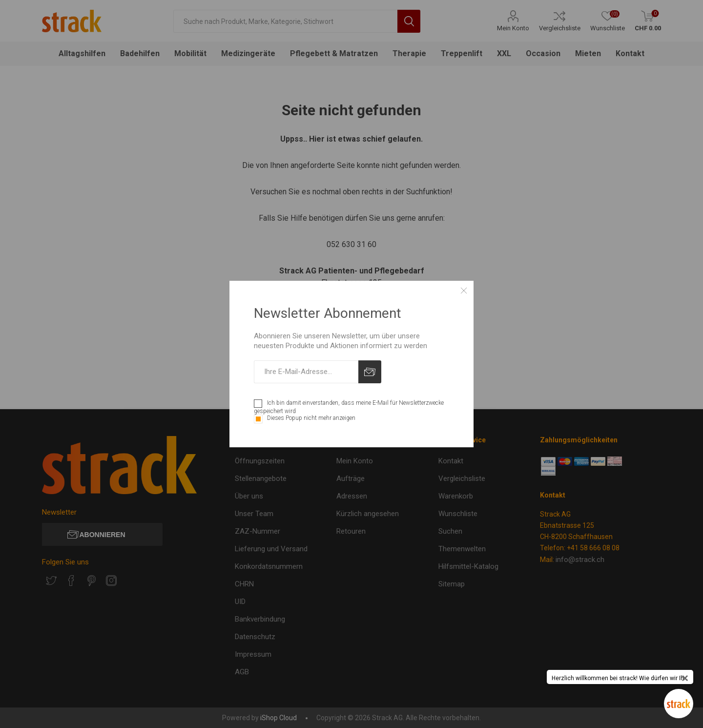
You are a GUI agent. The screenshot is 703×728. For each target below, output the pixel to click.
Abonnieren (370, 372)
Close (464, 291)
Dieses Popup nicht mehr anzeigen (311, 418)
